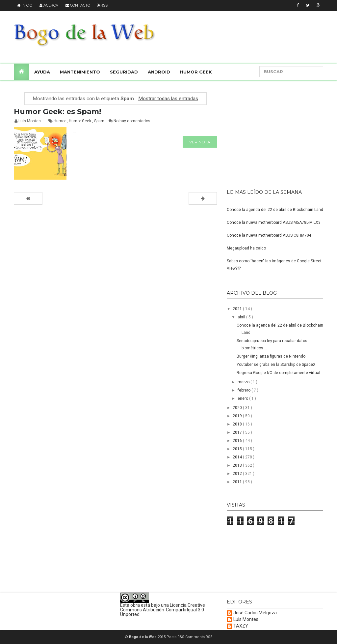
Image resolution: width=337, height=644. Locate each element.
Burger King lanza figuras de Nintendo (271, 356)
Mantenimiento (80, 72)
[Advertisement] (268, 132)
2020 (238, 408)
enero (243, 398)
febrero (245, 390)
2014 (238, 457)
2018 (238, 424)
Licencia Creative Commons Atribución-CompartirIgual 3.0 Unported (163, 610)
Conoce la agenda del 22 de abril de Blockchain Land (275, 210)
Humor (60, 121)
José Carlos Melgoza (255, 613)
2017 (238, 432)
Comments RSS (199, 637)
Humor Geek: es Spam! (57, 112)
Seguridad (124, 72)
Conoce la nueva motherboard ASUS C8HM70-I (269, 235)
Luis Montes (246, 619)
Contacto (78, 5)
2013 (238, 465)
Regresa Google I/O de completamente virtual (278, 373)
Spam (100, 121)
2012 (238, 474)
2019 (238, 416)
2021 (238, 309)
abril (242, 317)
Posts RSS (176, 637)
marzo (244, 382)
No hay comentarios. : (133, 121)
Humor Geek (196, 72)
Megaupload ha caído (246, 248)
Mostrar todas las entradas (168, 99)
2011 (238, 482)
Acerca (49, 5)
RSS (103, 5)
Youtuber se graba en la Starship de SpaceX (276, 365)
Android (159, 72)
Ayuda (42, 72)
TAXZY (241, 626)
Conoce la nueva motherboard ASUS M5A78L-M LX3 (274, 222)
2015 (238, 449)
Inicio (25, 5)
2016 (238, 441)
